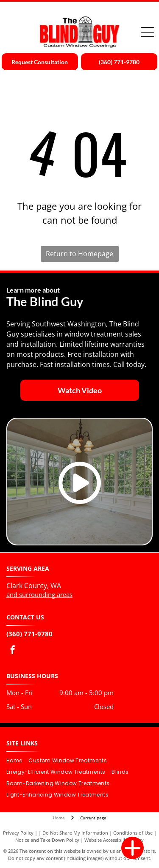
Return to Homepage (79, 254)
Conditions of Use (133, 833)
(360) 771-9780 (29, 634)
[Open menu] (148, 32)
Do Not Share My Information (75, 833)
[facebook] (13, 651)
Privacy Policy (18, 833)
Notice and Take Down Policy (47, 840)
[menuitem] (17, 761)
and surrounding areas (39, 594)
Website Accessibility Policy (114, 840)
